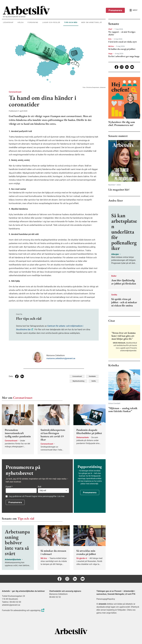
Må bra (111, 46)
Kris (110, 39)
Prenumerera (115, 10)
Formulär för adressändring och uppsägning (23, 610)
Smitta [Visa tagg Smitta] (94, 381)
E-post (9, 487)
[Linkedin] (127, 67)
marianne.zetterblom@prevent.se (61, 358)
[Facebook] (116, 67)
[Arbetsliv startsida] (71, 631)
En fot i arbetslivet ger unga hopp (124, 56)
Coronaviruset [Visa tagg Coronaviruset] (77, 376)
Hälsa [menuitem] (21, 22)
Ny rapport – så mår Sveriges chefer (122, 33)
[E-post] (132, 67)
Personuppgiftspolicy (106, 599)
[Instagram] (122, 67)
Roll (40, 487)
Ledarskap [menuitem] (8, 22)
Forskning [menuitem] (33, 22)
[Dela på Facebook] (17, 376)
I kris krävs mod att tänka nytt (123, 42)
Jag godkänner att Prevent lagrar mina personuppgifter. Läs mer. (37, 496)
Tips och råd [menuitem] (71, 22)
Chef (110, 29)
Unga (111, 54)
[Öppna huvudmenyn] (133, 10)
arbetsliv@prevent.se (11, 605)
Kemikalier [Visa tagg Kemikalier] (92, 376)
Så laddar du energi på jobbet (122, 49)
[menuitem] (54, 10)
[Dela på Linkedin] (22, 376)
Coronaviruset (15, 92)
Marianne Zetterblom (58, 594)
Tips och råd (26, 518)
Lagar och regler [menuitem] (51, 22)
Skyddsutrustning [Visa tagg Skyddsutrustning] (78, 381)
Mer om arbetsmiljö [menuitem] (92, 22)
